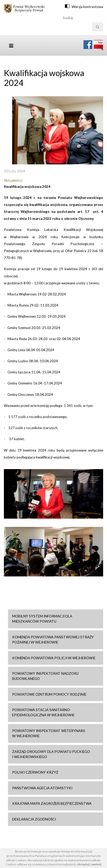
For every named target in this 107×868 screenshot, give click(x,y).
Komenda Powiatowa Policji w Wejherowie (54, 658)
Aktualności (13, 180)
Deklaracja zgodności (34, 819)
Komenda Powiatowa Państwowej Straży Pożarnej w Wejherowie (53, 640)
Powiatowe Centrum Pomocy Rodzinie (49, 694)
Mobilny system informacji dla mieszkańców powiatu (42, 619)
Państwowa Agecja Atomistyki (42, 788)
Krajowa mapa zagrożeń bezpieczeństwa (52, 803)
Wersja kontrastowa (87, 7)
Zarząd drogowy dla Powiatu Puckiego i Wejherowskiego (51, 754)
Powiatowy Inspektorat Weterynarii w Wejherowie (49, 733)
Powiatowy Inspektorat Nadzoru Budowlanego (45, 676)
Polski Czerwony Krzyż (35, 772)
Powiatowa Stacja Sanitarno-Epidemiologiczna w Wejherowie (43, 712)
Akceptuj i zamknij (89, 864)
